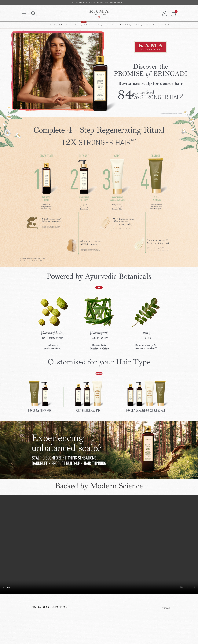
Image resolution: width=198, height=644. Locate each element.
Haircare (42, 25)
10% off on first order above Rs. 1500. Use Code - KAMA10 (97, 2)
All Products (167, 25)
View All (166, 608)
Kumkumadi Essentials (60, 25)
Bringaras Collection (106, 25)
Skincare (29, 25)
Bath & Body (126, 25)
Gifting (139, 25)
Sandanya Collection (84, 24)
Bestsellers (152, 25)
